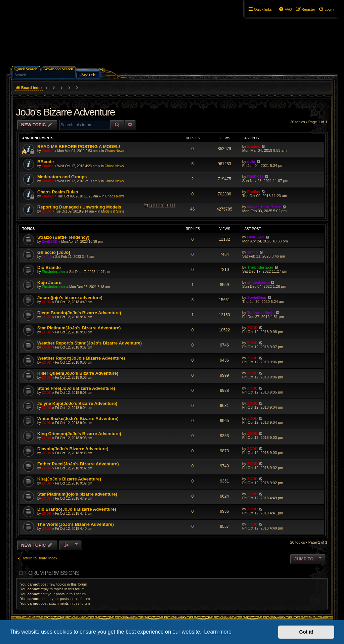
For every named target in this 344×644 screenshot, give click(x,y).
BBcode (46, 162)
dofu (251, 162)
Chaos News (114, 151)
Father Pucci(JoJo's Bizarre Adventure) (78, 464)
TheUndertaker (54, 272)
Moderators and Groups (62, 177)
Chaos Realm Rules (58, 192)
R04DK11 (255, 177)
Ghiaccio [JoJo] (54, 252)
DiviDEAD (50, 242)
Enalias (48, 151)
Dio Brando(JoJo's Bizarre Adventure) (77, 509)
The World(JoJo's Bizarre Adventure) (76, 524)
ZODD (46, 211)
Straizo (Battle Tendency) (63, 237)
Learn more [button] (218, 632)
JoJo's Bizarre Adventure (65, 112)
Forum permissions (52, 573)
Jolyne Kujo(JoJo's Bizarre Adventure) (77, 403)
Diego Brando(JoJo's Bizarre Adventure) (79, 313)
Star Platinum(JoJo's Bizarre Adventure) (79, 328)
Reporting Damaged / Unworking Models (79, 207)
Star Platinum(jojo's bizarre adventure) (77, 494)
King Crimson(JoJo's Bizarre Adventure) (79, 434)
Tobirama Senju (261, 313)
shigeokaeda (259, 282)
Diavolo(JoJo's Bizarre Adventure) (73, 449)
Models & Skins (113, 211)
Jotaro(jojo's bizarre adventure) (70, 298)
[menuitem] (326, 9)
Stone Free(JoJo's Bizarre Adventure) (76, 388)
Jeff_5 (47, 257)
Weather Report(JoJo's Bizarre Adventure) (81, 358)
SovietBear (257, 297)
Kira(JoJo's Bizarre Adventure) (69, 479)
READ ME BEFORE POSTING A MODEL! (79, 147)
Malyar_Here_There (264, 207)
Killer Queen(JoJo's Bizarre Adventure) (78, 373)
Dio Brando (49, 267)
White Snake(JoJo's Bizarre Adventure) (78, 419)
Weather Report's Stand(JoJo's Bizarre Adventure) (90, 343)
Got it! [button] (306, 632)
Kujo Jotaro (49, 283)
